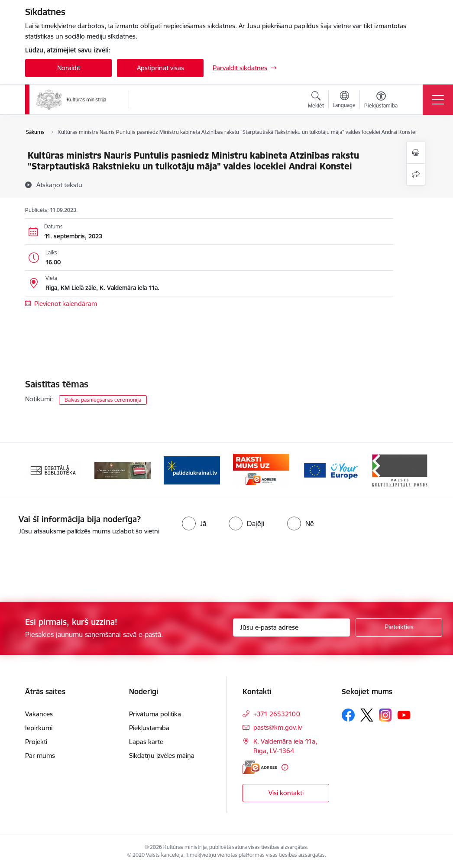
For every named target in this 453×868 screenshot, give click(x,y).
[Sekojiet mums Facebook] (348, 715)
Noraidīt (69, 68)
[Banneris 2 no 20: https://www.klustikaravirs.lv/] (123, 470)
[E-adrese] (260, 767)
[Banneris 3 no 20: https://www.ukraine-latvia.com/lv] (192, 470)
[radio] (194, 523)
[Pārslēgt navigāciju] (438, 100)
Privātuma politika (155, 714)
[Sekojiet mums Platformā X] (367, 715)
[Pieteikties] (399, 627)
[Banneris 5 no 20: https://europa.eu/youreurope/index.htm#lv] (330, 470)
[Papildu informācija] (285, 767)
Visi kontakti (286, 793)
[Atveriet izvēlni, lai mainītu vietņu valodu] (344, 101)
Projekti (36, 742)
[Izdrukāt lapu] (416, 153)
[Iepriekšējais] (39, 471)
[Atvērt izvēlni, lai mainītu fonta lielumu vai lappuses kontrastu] (381, 101)
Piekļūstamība (149, 728)
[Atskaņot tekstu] (59, 185)
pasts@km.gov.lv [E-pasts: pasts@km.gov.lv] (278, 727)
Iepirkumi (39, 728)
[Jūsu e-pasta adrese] (291, 627)
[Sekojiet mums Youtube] (404, 715)
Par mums (40, 756)
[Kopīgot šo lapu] (416, 174)
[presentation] (72, 569)
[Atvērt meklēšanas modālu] (316, 101)
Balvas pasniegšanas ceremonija (103, 400)
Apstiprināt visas (160, 68)
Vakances (39, 714)
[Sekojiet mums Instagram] (385, 715)
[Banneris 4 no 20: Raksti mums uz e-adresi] (261, 470)
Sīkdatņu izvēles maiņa (162, 756)
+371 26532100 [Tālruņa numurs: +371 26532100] (277, 714)
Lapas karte (146, 742)
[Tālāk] (414, 471)
